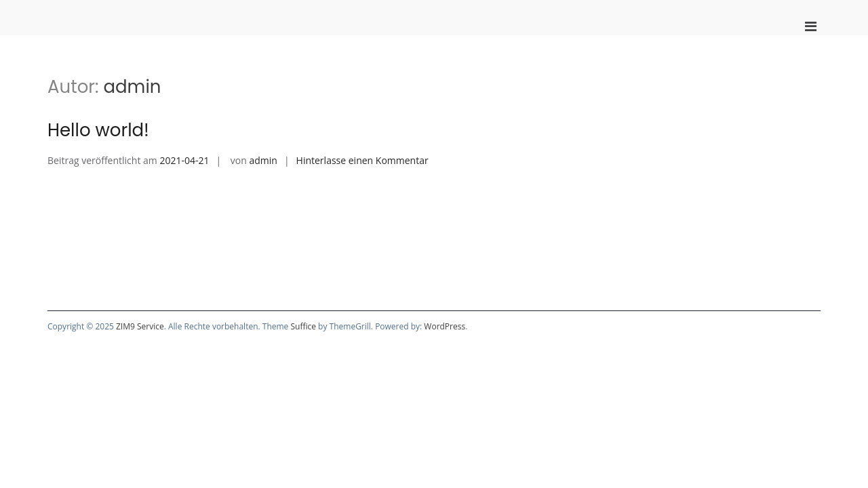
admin (263, 160)
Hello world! (98, 130)
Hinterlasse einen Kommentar (362, 160)
